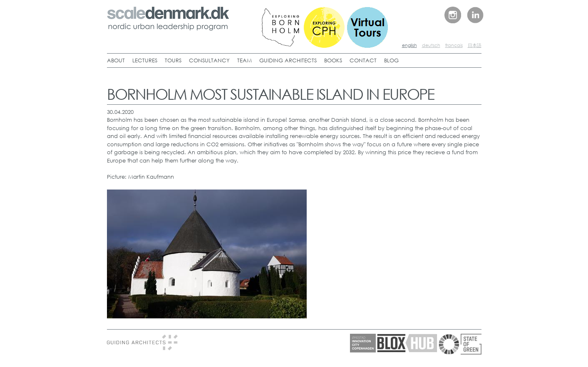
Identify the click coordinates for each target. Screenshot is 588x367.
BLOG (391, 60)
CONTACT (363, 60)
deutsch (431, 45)
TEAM (244, 60)
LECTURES (145, 60)
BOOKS (333, 60)
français (454, 45)
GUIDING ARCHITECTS (288, 60)
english (409, 45)
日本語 (475, 45)
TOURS (173, 60)
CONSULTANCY (209, 60)
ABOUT (116, 60)
